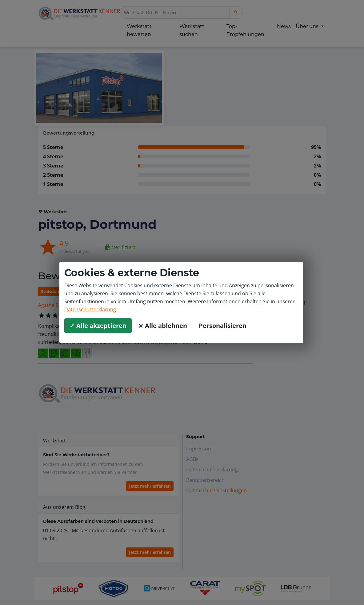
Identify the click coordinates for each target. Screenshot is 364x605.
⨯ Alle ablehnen (163, 326)
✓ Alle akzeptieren (98, 326)
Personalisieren (223, 326)
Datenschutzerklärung (90, 309)
